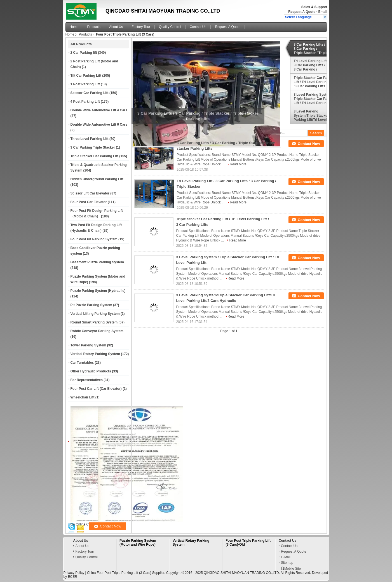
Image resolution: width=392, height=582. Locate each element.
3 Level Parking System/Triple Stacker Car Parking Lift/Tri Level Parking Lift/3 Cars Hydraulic (314, 116)
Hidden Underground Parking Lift (97, 179)
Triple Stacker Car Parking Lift (94, 156)
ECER (73, 577)
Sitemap (287, 563)
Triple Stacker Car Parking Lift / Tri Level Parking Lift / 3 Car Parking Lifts (315, 82)
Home (74, 27)
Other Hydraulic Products (91, 371)
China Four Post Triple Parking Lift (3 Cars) (119, 573)
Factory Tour (141, 27)
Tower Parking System (88, 345)
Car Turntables (82, 363)
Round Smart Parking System (94, 322)
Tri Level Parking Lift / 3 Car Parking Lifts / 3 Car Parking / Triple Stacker (311, 65)
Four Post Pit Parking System (94, 239)
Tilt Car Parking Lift (86, 76)
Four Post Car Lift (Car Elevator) (96, 389)
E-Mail (286, 557)
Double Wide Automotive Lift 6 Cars (99, 125)
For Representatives (87, 380)
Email (323, 12)
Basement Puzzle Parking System (97, 262)
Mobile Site (291, 569)
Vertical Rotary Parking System (95, 354)
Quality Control (170, 27)
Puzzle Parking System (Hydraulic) (98, 291)
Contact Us (198, 27)
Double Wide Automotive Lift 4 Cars (99, 110)
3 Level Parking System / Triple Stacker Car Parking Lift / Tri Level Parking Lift (315, 99)
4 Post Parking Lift (85, 102)
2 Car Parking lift (84, 53)
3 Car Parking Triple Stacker (93, 147)
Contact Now (309, 144)
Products (94, 27)
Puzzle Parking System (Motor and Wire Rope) (138, 543)
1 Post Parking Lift (85, 84)
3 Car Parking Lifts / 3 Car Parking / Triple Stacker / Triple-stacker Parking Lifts (311, 49)
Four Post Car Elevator (89, 202)
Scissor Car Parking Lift (90, 93)
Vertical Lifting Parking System (95, 314)
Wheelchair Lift (83, 397)
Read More (238, 164)
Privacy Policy (74, 573)
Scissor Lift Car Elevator (90, 193)
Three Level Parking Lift (90, 139)
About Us (116, 27)
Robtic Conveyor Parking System (97, 331)
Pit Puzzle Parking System (91, 305)
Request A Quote (302, 12)
